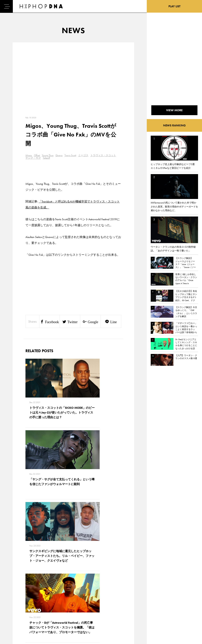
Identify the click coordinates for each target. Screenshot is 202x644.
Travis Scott (70, 155)
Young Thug (48, 155)
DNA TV (14, 599)
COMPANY (34, 606)
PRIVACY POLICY (38, 599)
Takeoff (46, 158)
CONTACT (34, 592)
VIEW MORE (73, 537)
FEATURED (16, 613)
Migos (29, 155)
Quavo (59, 155)
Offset (37, 155)
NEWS (14, 606)
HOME (14, 592)
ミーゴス (83, 155)
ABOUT (14, 620)
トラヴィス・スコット (103, 155)
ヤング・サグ (33, 158)
